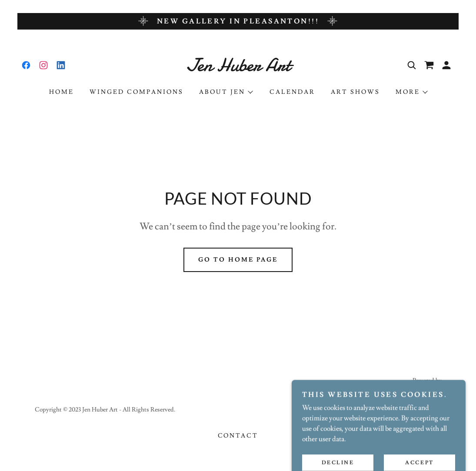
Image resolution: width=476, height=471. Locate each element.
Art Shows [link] (355, 92)
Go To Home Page (238, 260)
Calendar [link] (292, 92)
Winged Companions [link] (136, 92)
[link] (26, 65)
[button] (446, 65)
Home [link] (62, 92)
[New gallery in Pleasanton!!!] (238, 21)
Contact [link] (238, 436)
